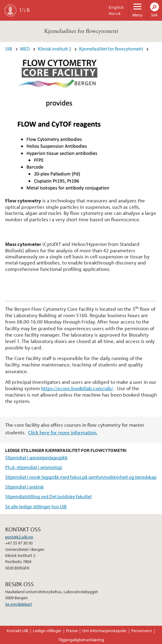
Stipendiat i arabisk (25, 487)
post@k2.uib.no (19, 537)
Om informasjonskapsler (104, 631)
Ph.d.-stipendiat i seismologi (34, 467)
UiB (9, 49)
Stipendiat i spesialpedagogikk (36, 457)
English (116, 7)
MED (25, 49)
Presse (72, 631)
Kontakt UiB (18, 631)
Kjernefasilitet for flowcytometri (81, 31)
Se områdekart (19, 604)
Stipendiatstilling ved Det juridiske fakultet (48, 496)
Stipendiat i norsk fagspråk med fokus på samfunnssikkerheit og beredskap (81, 477)
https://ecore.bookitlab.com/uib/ (77, 388)
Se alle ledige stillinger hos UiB (36, 506)
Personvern (142, 631)
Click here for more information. (63, 432)
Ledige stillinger (47, 631)
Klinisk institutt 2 (55, 49)
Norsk (115, 13)
